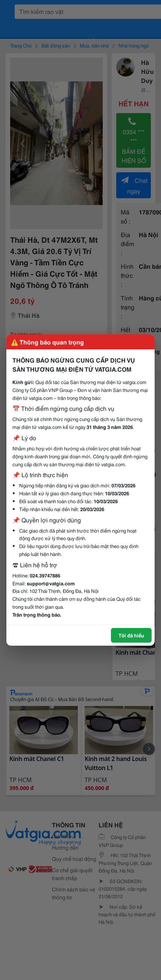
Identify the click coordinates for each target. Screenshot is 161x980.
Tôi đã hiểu (131, 635)
